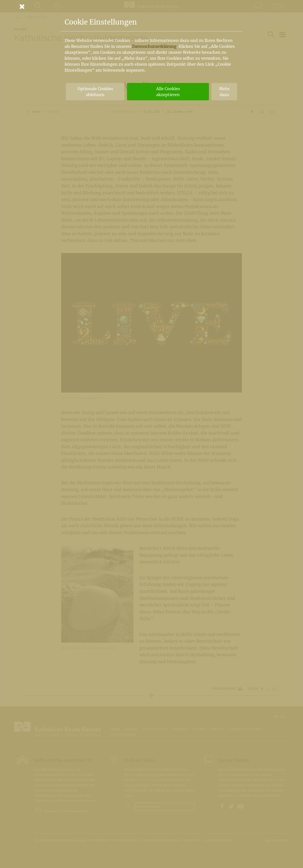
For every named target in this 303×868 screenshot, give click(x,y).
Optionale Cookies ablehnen (95, 92)
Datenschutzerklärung (154, 46)
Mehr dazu (224, 92)
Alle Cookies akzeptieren (168, 92)
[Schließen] (151, 6)
